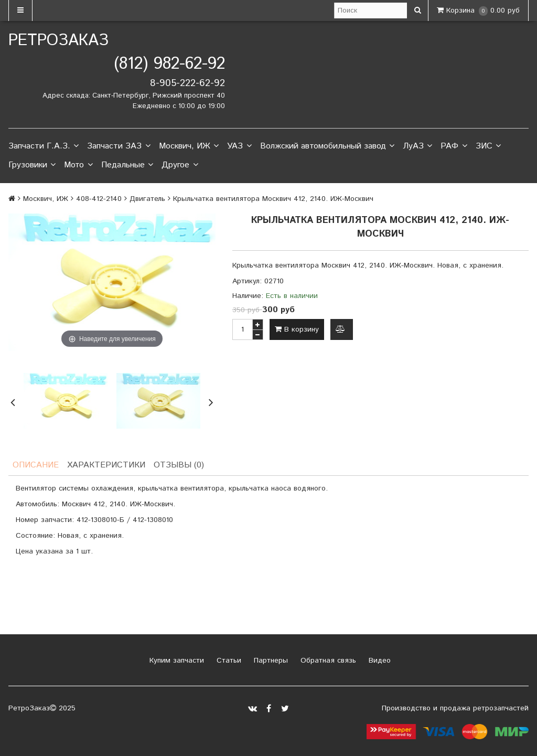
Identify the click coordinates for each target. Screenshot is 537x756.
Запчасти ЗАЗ (119, 146)
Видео (378, 661)
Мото (78, 165)
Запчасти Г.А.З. (44, 146)
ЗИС (488, 146)
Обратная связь (327, 661)
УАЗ (239, 146)
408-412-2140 (99, 199)
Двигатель (147, 199)
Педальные (127, 165)
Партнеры (270, 661)
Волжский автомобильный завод (327, 146)
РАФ (454, 146)
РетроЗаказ (58, 41)
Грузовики (32, 165)
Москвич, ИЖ (189, 146)
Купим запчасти (175, 661)
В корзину (297, 329)
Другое (180, 165)
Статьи (228, 661)
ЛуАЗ (417, 146)
